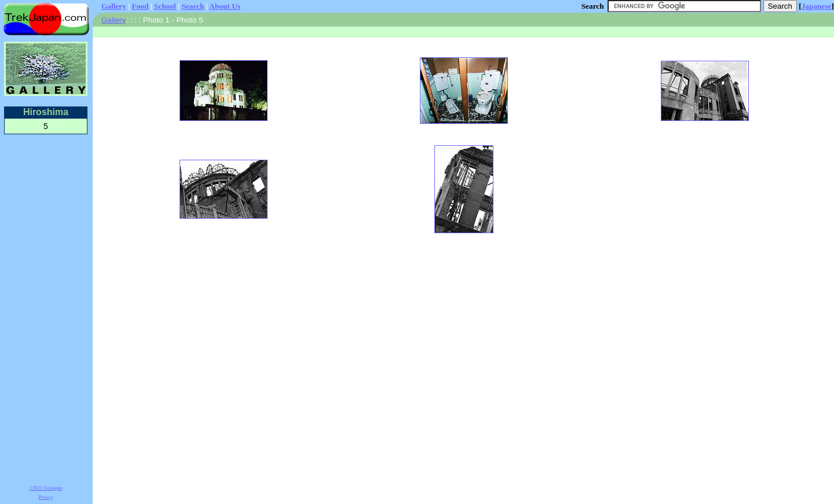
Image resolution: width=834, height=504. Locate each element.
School (165, 6)
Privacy (46, 497)
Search (193, 6)
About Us (225, 6)
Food (140, 6)
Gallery (114, 6)
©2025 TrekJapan (46, 488)
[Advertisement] (46, 308)
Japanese (817, 6)
